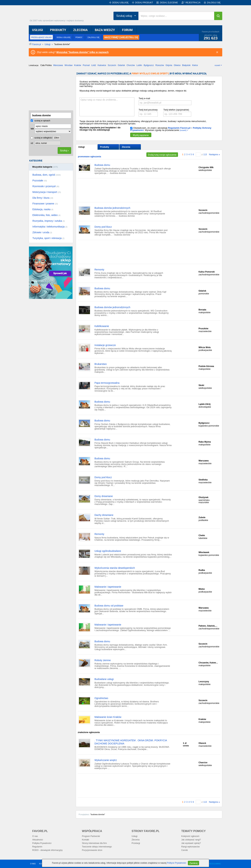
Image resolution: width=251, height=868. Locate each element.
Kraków (78, 65)
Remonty (99, 270)
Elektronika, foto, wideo (46, 215)
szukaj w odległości (41, 138)
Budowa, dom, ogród (47, 175)
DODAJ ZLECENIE (169, 3)
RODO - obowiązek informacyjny (47, 850)
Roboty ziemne (103, 660)
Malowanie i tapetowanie (108, 587)
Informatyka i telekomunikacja (50, 227)
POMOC (79, 37)
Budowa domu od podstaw (109, 606)
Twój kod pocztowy (148, 110)
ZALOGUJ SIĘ (214, 3)
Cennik (185, 850)
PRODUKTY (58, 30)
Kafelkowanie (102, 326)
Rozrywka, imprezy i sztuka (49, 221)
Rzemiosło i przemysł (46, 186)
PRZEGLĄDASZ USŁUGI (41, 37)
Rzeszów (160, 65)
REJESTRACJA (193, 3)
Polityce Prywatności (177, 863)
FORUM (127, 30)
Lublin (139, 65)
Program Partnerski (91, 836)
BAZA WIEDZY (105, 30)
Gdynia (169, 65)
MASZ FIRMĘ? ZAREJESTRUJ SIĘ (121, 37)
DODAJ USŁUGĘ (120, 3)
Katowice (102, 65)
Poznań (86, 65)
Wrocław (69, 65)
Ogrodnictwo (101, 698)
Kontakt (85, 840)
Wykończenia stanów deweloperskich (115, 568)
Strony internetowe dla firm (94, 843)
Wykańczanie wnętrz (106, 760)
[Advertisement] (46, 90)
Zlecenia (126, 147)
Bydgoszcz (149, 65)
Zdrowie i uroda (42, 232)
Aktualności (38, 840)
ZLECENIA (80, 30)
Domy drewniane (104, 496)
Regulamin (37, 847)
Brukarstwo (101, 364)
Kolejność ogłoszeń (190, 836)
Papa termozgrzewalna (107, 383)
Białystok (186, 65)
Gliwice (177, 65)
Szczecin (112, 65)
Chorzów (131, 65)
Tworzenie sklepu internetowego (97, 847)
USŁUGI (37, 30)
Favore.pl (58, 15)
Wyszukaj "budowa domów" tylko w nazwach (82, 52)
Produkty (105, 147)
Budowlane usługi (104, 679)
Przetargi (136, 843)
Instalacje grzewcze (105, 345)
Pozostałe (40, 181)
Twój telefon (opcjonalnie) (176, 110)
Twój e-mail (144, 98)
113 (205, 155)
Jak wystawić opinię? (191, 843)
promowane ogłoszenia (90, 157)
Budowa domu (102, 165)
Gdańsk (121, 65)
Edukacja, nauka (43, 209)
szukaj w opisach (40, 121)
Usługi (81, 147)
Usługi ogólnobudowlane (108, 551)
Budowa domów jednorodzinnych (112, 208)
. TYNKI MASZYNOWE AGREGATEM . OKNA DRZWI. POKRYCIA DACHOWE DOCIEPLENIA (131, 742)
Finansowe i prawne (45, 204)
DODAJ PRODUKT (144, 3)
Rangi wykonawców (190, 847)
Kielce (195, 65)
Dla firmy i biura (43, 198)
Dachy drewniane (104, 515)
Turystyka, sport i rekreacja (48, 238)
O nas (35, 836)
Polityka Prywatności (42, 843)
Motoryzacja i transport (47, 192)
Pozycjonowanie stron (92, 850)
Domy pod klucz (103, 227)
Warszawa (58, 65)
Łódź (94, 65)
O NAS (33, 864)
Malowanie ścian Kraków (108, 717)
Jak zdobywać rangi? (191, 840)
